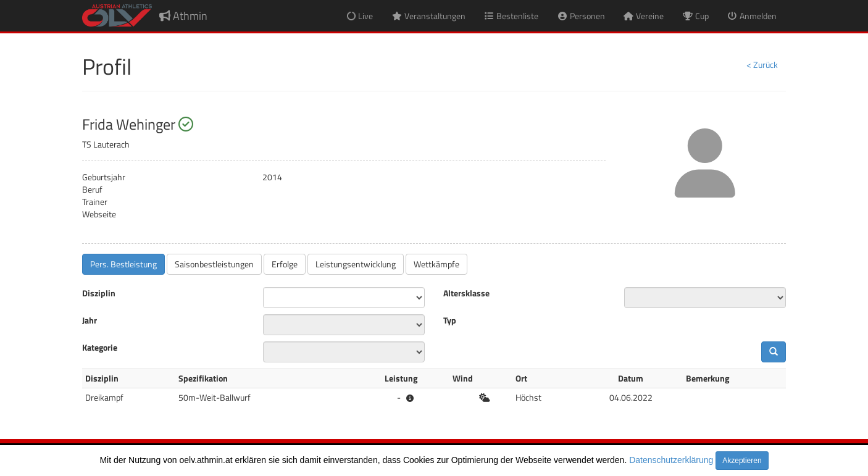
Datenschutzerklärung (671, 460)
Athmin (183, 16)
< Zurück (762, 65)
